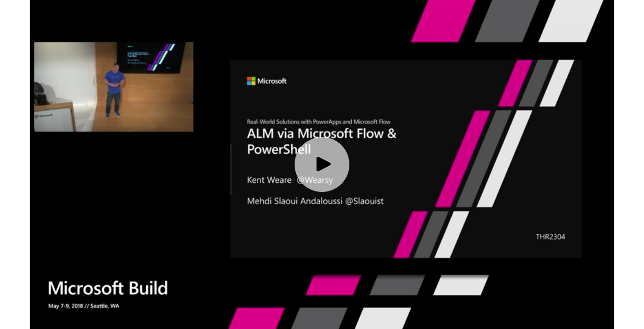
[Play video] (322, 164)
